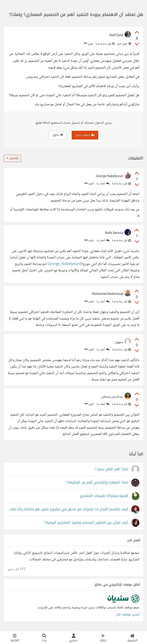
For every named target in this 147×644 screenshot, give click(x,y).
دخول (58, 135)
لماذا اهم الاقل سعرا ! (112, 469)
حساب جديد (85, 135)
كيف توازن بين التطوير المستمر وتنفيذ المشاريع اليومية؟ (86, 523)
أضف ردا (103, 184)
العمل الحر (124, 44)
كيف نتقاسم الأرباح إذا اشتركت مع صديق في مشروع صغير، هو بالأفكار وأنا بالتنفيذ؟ (68, 509)
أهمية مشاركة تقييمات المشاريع (104, 496)
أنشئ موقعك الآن (128, 615)
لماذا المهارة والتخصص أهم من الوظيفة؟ (97, 483)
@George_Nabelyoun (65, 264)
